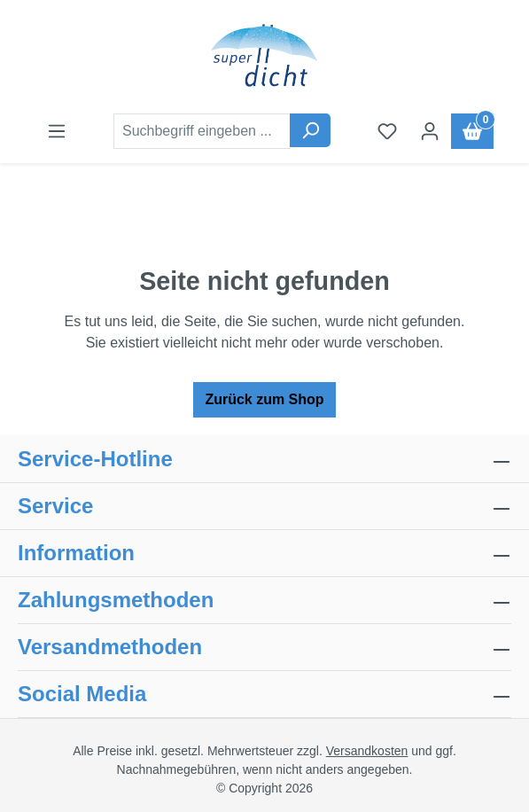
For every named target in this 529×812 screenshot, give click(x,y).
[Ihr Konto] (430, 131)
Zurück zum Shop (264, 399)
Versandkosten (367, 751)
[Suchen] (310, 130)
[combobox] (202, 131)
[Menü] (57, 131)
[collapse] (502, 600)
